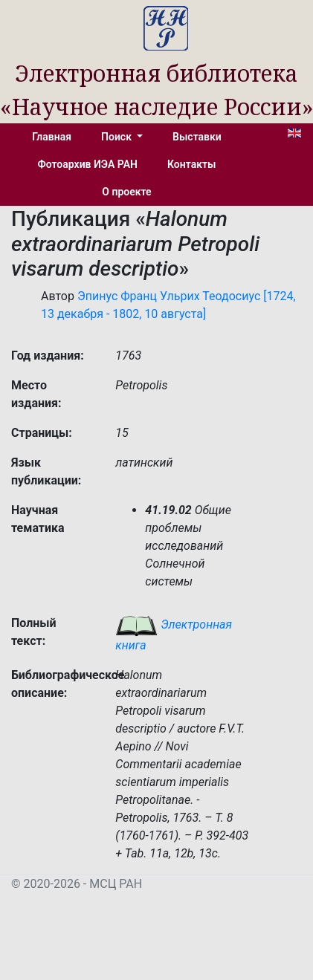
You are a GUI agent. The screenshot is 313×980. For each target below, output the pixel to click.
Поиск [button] (117, 137)
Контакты (191, 164)
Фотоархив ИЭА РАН (88, 164)
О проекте (126, 192)
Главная (52, 137)
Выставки (197, 137)
